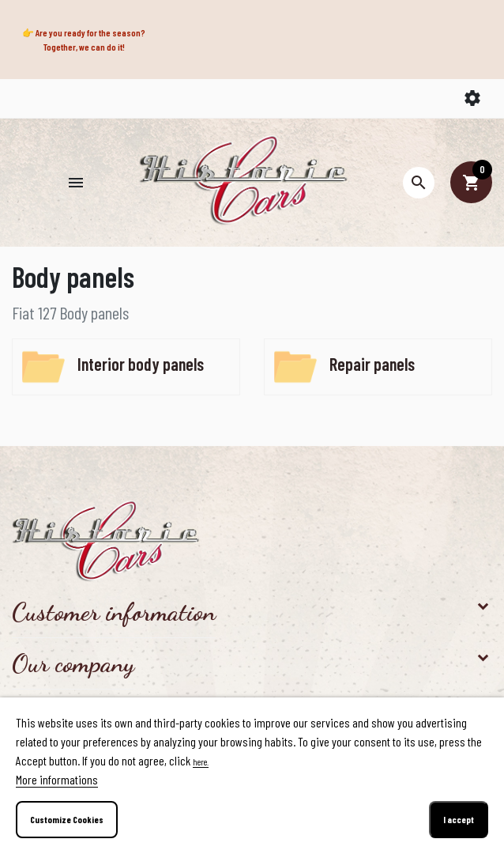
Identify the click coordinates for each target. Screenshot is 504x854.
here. (201, 761)
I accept (459, 819)
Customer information (114, 612)
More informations (57, 779)
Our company (73, 663)
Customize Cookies (67, 819)
